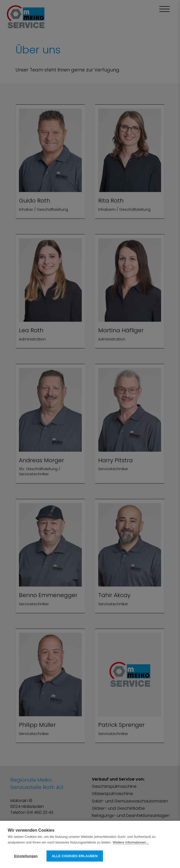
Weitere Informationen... (131, 842)
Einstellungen (26, 856)
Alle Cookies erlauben (75, 856)
